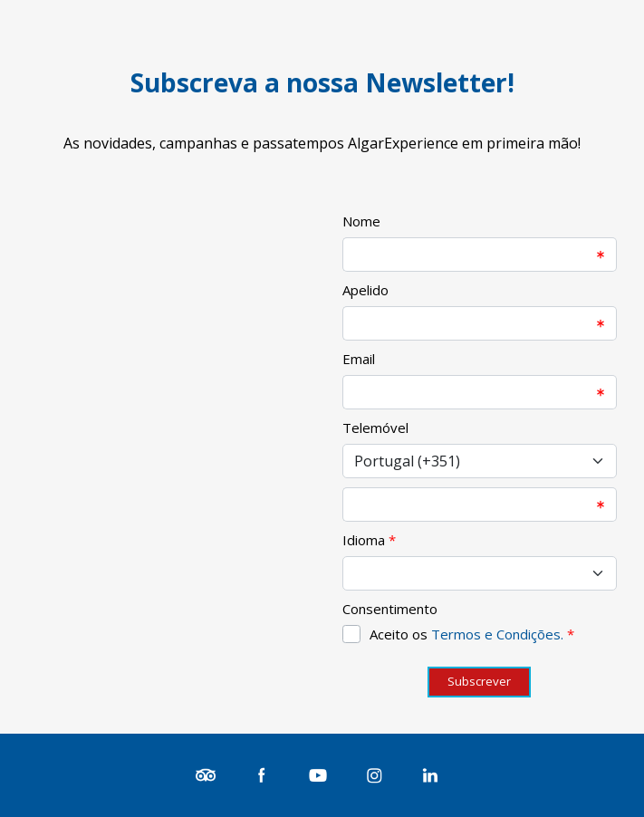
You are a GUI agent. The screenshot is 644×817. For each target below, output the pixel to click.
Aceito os (472, 634)
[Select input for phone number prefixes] (480, 461)
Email (359, 359)
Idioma (364, 540)
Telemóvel (375, 428)
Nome (361, 221)
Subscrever (479, 681)
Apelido (365, 290)
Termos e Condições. (497, 634)
